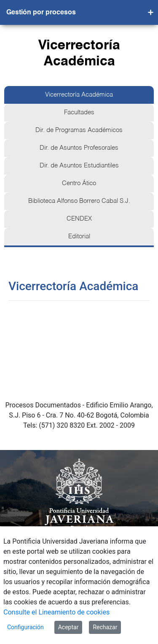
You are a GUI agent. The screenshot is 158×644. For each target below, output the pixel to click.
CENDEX (79, 219)
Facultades (79, 113)
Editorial (79, 237)
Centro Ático (79, 183)
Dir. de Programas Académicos (79, 130)
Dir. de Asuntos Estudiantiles (79, 166)
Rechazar (105, 627)
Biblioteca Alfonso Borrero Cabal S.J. (79, 201)
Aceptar (68, 627)
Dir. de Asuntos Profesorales (79, 148)
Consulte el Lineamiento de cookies (56, 612)
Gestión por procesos (41, 13)
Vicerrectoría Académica (79, 95)
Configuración (25, 627)
